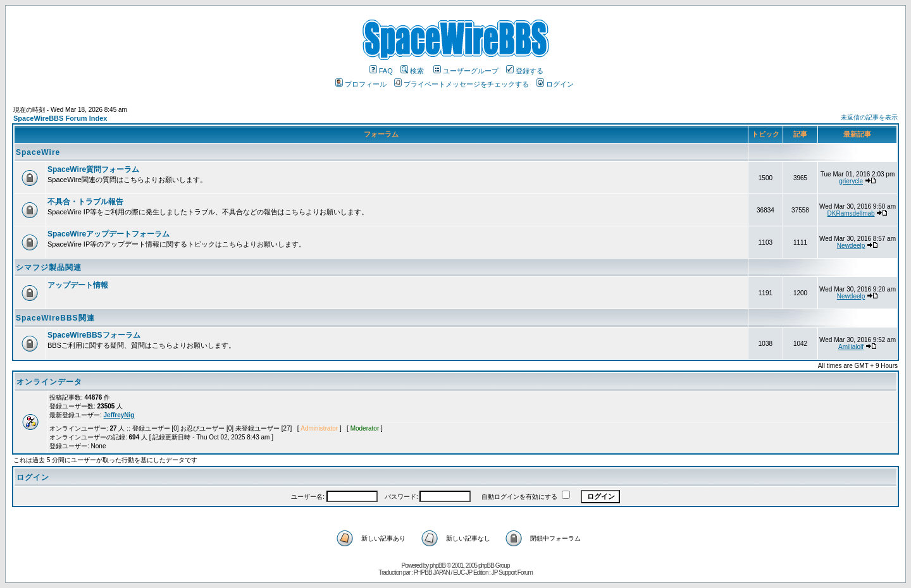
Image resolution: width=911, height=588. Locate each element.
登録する (525, 71)
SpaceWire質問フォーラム (93, 169)
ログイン (555, 84)
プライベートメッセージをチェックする (462, 84)
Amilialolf (851, 347)
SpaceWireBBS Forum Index (60, 118)
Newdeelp (851, 246)
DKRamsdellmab (851, 213)
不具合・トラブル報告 (85, 202)
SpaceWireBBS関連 (55, 318)
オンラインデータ (49, 382)
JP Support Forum (512, 573)
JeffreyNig (119, 415)
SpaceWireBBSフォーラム (94, 335)
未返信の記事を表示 (869, 117)
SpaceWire (38, 152)
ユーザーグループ (466, 71)
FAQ (381, 71)
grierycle (851, 181)
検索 (412, 71)
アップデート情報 (78, 285)
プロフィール (361, 84)
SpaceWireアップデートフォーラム (108, 234)
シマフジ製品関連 (49, 267)
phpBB (437, 566)
